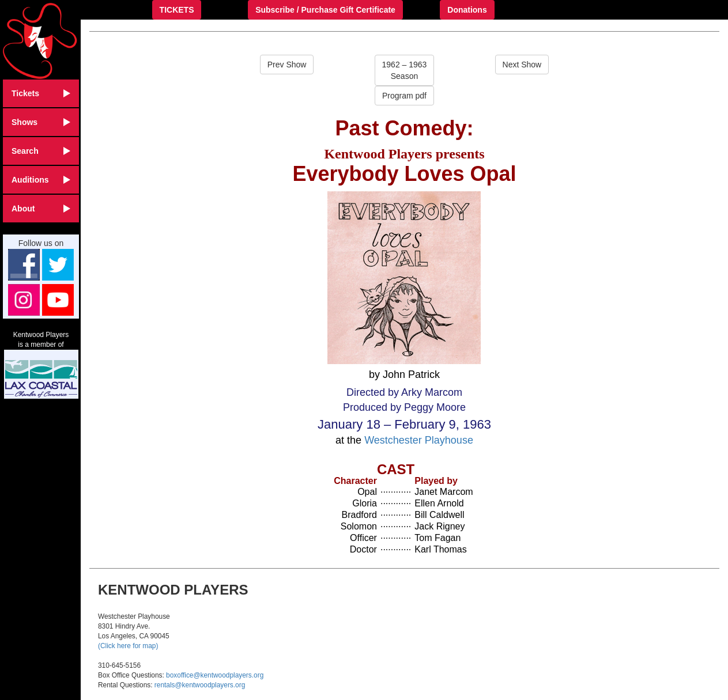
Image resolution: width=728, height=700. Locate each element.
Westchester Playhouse (419, 440)
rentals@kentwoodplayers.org (200, 685)
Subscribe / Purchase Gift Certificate (325, 10)
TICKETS (177, 10)
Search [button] (41, 151)
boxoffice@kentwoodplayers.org (215, 675)
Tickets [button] (41, 93)
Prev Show (287, 65)
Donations (467, 10)
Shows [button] (41, 122)
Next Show (522, 65)
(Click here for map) (128, 646)
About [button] (41, 209)
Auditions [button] (41, 180)
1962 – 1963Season (405, 70)
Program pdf (404, 96)
